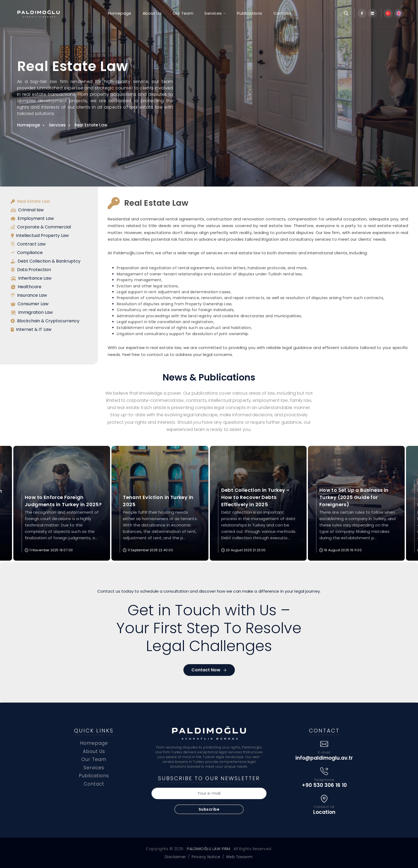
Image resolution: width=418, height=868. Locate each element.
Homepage (29, 125)
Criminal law (27, 210)
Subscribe (209, 809)
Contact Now (209, 670)
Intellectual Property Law (40, 236)
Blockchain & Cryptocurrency (45, 321)
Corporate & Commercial (41, 227)
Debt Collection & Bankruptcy (46, 261)
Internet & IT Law (31, 330)
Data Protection (31, 270)
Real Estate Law (91, 125)
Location (324, 812)
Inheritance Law (31, 278)
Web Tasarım (239, 857)
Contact (94, 784)
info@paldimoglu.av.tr (324, 758)
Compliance (27, 253)
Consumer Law (30, 304)
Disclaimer (175, 857)
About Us (94, 751)
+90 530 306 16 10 (324, 785)
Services (57, 125)
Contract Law (28, 244)
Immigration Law (32, 312)
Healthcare (26, 287)
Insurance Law (29, 295)
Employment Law (32, 219)
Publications (94, 776)
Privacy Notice (206, 857)
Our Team (94, 759)
